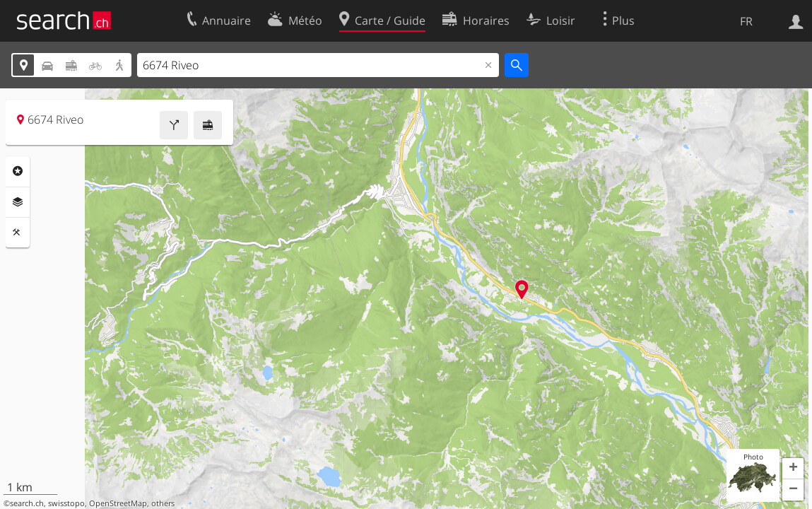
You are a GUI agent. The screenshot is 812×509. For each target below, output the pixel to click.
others (163, 503)
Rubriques (18, 171)
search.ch (27, 503)
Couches (18, 202)
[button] (793, 469)
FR (746, 21)
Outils (18, 233)
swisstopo (66, 503)
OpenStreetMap (118, 503)
